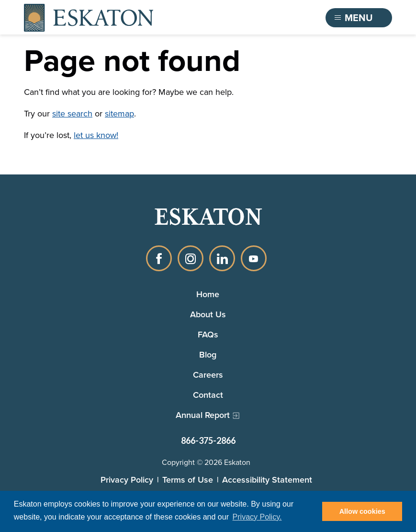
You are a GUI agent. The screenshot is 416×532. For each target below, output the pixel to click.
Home (208, 294)
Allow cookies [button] (362, 511)
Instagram (191, 258)
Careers (208, 375)
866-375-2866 (208, 440)
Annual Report (203, 415)
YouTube (254, 258)
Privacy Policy (127, 480)
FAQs (208, 335)
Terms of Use (188, 480)
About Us (208, 314)
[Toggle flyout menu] (359, 18)
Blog (208, 355)
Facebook (159, 258)
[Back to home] (89, 18)
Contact (208, 395)
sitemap (119, 114)
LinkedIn (222, 258)
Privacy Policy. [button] (257, 517)
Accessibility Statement (267, 480)
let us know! (96, 135)
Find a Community (266, 18)
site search (72, 114)
